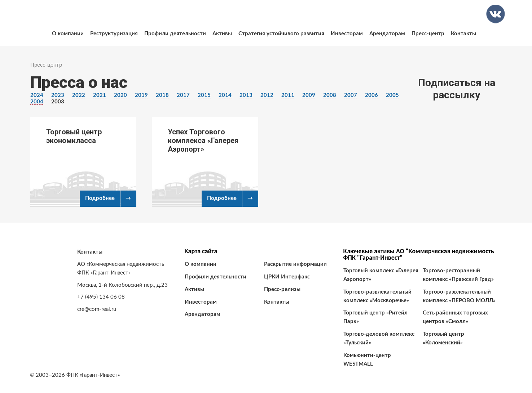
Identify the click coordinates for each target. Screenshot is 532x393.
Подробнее (100, 198)
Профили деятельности (175, 34)
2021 (100, 95)
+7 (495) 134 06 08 (101, 297)
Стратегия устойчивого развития (281, 34)
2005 (392, 95)
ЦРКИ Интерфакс (287, 277)
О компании (68, 34)
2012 (267, 95)
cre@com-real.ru (97, 309)
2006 (371, 95)
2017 (183, 95)
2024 (37, 95)
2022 (79, 95)
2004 (37, 102)
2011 (288, 95)
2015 (204, 95)
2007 (351, 95)
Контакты (463, 34)
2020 (120, 95)
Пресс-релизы (282, 289)
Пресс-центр (428, 34)
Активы (222, 34)
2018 (162, 95)
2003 (58, 102)
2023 (58, 95)
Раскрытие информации (295, 264)
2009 (309, 95)
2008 (330, 95)
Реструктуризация (114, 34)
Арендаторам (387, 34)
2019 (141, 95)
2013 (246, 95)
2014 (225, 95)
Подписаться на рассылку (457, 89)
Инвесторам (347, 34)
